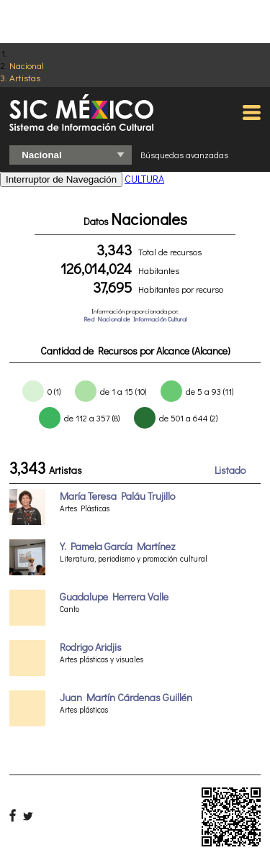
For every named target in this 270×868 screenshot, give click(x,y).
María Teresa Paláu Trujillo (117, 496)
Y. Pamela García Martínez (118, 546)
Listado (230, 470)
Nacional (27, 65)
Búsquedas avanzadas (184, 155)
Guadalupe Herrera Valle (114, 597)
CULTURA (144, 179)
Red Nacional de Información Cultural (135, 319)
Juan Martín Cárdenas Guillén (126, 697)
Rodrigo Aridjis (91, 647)
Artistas (25, 77)
